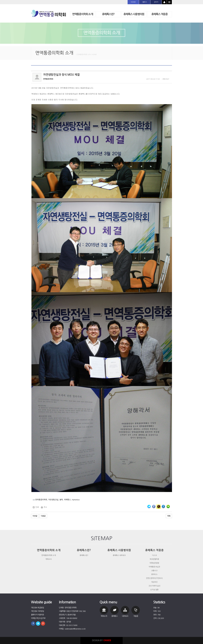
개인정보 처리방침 (37, 611)
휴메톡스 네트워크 (119, 555)
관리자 (156, 2)
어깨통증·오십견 (154, 567)
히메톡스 (67, 500)
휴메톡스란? (84, 555)
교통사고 (154, 571)
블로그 (145, 2)
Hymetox (76, 500)
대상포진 (154, 582)
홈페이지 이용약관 (37, 615)
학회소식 (49, 559)
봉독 (61, 500)
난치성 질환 (154, 590)
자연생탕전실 (53, 500)
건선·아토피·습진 (154, 586)
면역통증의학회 (41, 500)
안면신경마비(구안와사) (154, 578)
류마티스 (154, 574)
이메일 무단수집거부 (38, 618)
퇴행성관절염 (154, 563)
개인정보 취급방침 (37, 608)
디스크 (154, 555)
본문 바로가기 (0, 0)
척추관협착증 (154, 559)
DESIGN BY (102, 640)
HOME (133, 2)
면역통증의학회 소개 (49, 555)
